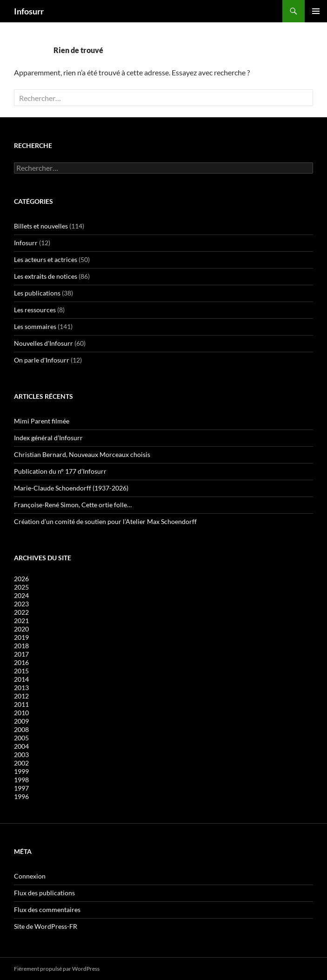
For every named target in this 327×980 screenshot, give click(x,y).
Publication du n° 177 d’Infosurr (60, 471)
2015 (21, 671)
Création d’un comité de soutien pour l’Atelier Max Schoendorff (105, 521)
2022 (21, 612)
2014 (21, 679)
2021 (21, 621)
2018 (21, 646)
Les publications (37, 293)
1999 (21, 771)
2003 (21, 755)
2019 (21, 637)
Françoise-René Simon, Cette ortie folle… (73, 505)
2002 (21, 763)
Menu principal (316, 11)
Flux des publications (44, 893)
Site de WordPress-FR (46, 926)
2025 (21, 587)
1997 (21, 788)
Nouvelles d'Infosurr (43, 343)
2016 (21, 662)
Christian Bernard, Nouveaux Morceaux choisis (82, 454)
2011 (21, 704)
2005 (21, 738)
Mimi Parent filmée (42, 421)
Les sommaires (35, 326)
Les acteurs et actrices (46, 259)
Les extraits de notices (46, 276)
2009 (21, 721)
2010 (21, 713)
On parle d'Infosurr (42, 360)
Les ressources (35, 310)
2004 (21, 746)
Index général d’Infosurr (48, 438)
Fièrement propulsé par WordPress (57, 969)
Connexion (30, 876)
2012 (21, 696)
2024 (21, 595)
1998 (21, 780)
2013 (21, 688)
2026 (21, 579)
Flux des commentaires (47, 910)
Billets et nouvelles (41, 226)
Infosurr (29, 11)
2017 (21, 654)
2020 (21, 629)
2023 (21, 604)
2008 (21, 729)
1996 (21, 796)
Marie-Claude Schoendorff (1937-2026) (71, 488)
